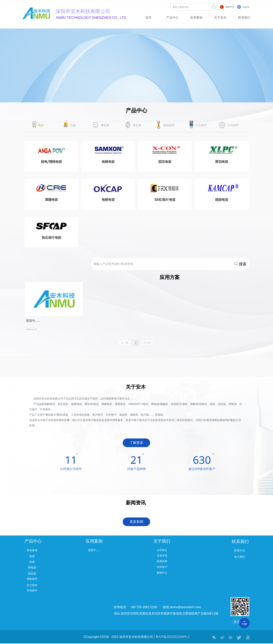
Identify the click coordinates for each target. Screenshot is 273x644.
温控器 (137, 125)
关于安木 (220, 18)
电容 (41, 125)
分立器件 (201, 125)
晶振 (73, 125)
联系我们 (244, 18)
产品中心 (172, 18)
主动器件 (233, 125)
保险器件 (169, 125)
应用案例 (196, 18)
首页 (148, 18)
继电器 (105, 125)
